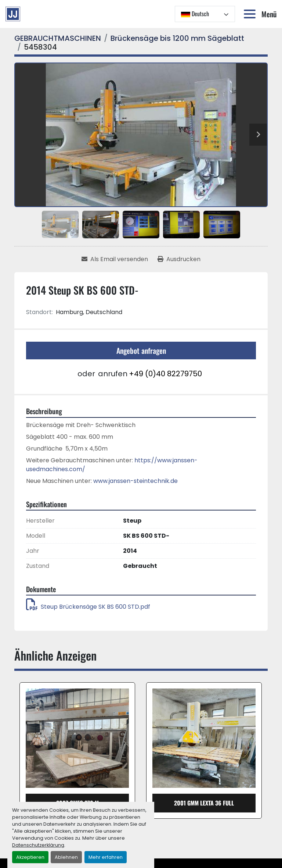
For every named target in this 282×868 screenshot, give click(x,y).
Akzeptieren (30, 857)
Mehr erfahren (106, 857)
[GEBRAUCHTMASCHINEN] (58, 38)
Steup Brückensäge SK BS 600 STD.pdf (88, 607)
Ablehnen (66, 857)
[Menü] (251, 14)
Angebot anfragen (141, 351)
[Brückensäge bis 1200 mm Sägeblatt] (177, 38)
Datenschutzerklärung (38, 845)
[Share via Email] (115, 259)
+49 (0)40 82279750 (165, 374)
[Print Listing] (179, 259)
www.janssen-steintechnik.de (135, 481)
